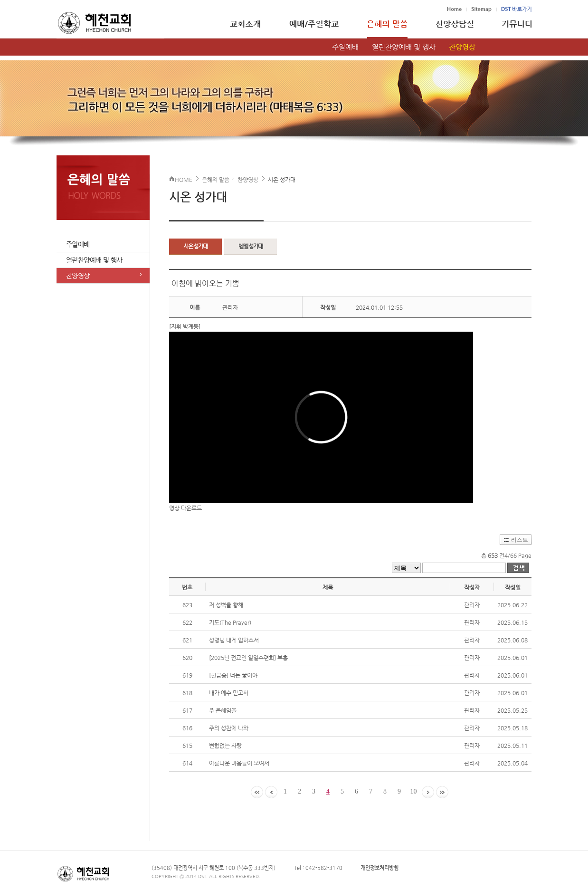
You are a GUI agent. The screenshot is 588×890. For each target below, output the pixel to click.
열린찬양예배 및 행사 (404, 47)
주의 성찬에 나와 (229, 728)
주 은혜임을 (223, 710)
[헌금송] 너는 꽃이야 (233, 675)
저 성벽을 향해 (226, 605)
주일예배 (345, 47)
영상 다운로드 (185, 508)
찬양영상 (462, 47)
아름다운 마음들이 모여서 (239, 763)
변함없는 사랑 (225, 746)
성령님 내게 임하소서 (234, 640)
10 (414, 791)
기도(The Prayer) (230, 622)
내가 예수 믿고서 (229, 693)
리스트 (520, 540)
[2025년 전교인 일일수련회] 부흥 (248, 658)
